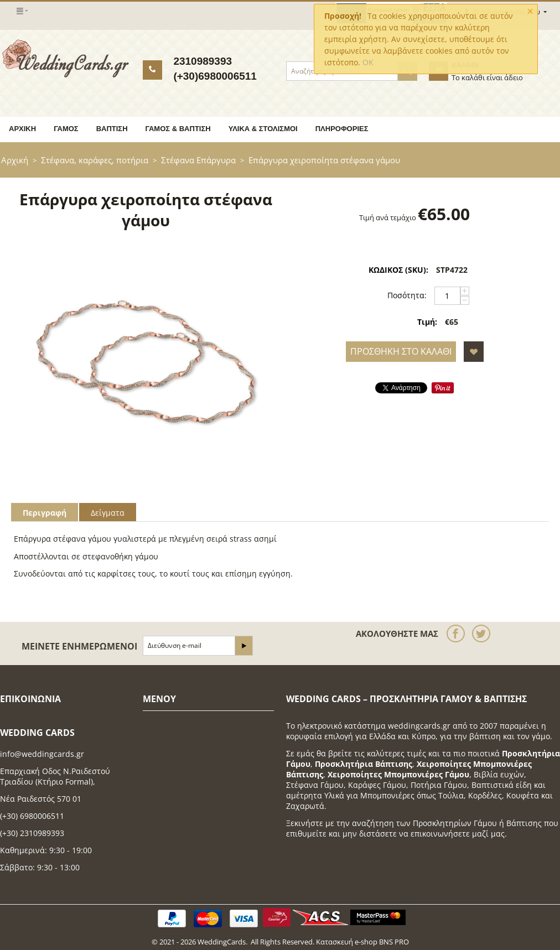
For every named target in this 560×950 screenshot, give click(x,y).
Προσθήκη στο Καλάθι (401, 351)
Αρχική (22, 129)
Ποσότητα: (407, 295)
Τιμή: (427, 322)
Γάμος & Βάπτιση (178, 129)
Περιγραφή (45, 513)
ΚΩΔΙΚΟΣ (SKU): (398, 270)
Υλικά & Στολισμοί (263, 129)
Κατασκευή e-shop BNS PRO (362, 942)
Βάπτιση (112, 129)
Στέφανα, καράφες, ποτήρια (95, 160)
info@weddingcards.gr (42, 754)
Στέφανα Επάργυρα (198, 160)
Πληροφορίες (342, 129)
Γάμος (66, 129)
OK (368, 62)
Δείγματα (108, 513)
